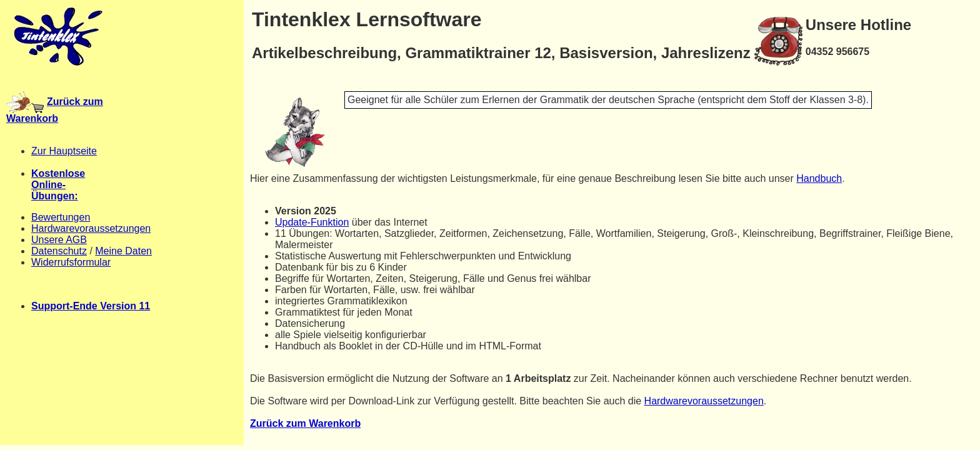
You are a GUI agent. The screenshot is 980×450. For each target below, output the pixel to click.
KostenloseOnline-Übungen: (58, 185)
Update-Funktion (312, 222)
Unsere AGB (59, 240)
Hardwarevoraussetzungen (91, 228)
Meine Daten (123, 251)
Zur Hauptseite (64, 151)
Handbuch (819, 178)
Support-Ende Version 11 (91, 306)
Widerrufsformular (71, 262)
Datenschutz (59, 251)
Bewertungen (61, 217)
